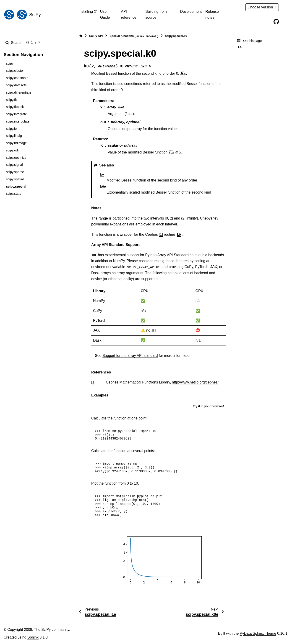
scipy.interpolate (18, 121)
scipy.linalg (14, 136)
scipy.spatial (15, 179)
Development (191, 11)
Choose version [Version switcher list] (261, 7)
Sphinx (33, 637)
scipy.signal (14, 165)
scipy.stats (13, 194)
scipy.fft (11, 100)
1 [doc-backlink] (93, 382)
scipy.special (16, 187)
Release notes (212, 14)
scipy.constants (17, 78)
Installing (86, 11)
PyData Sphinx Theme (258, 633)
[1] (161, 234)
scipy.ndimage (16, 143)
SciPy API (96, 36)
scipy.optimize (16, 158)
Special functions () (134, 36)
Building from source (156, 14)
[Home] (81, 36)
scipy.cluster (15, 71)
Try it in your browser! (208, 406)
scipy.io (11, 129)
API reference (129, 14)
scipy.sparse (15, 172)
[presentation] (183, 74)
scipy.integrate (16, 114)
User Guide (105, 14)
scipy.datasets (16, 85)
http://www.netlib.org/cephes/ (195, 382)
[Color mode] (286, 7)
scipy (10, 64)
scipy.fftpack (15, 107)
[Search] (24, 43)
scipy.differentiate (19, 92)
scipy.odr (12, 150)
